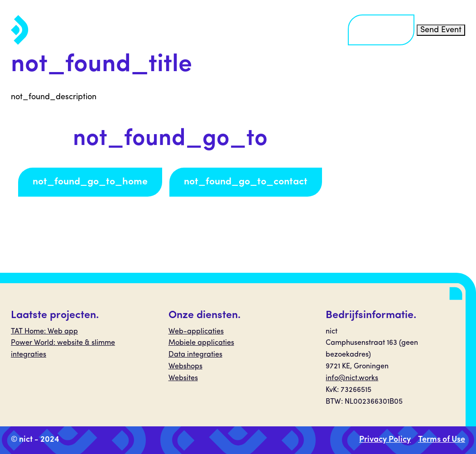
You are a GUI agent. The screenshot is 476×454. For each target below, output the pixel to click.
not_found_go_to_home (90, 182)
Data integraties (195, 355)
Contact (381, 30)
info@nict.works (352, 378)
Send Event (441, 30)
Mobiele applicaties (201, 343)
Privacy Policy (385, 440)
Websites (183, 378)
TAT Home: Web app (44, 332)
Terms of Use (442, 440)
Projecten (235, 30)
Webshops (185, 367)
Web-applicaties (196, 332)
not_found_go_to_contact (246, 182)
